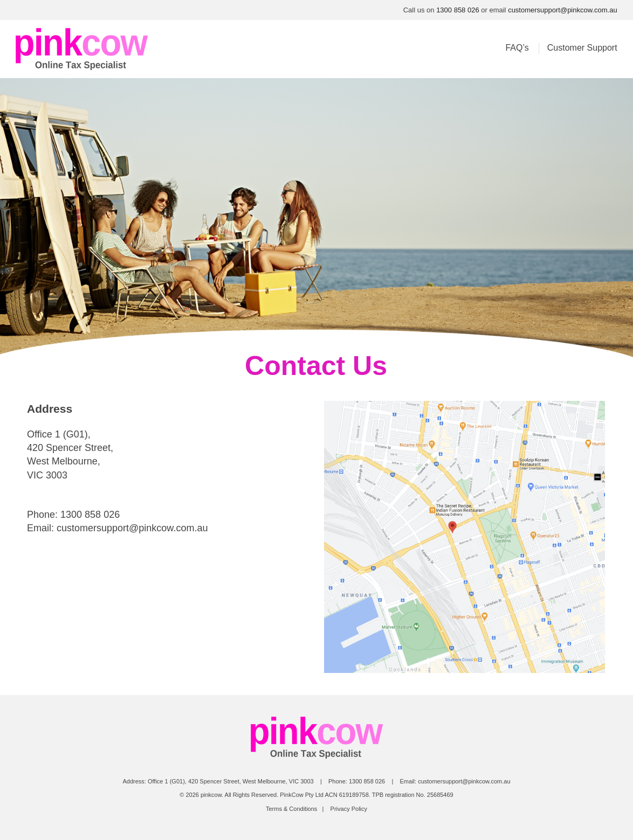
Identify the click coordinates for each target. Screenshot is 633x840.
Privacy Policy (349, 809)
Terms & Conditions (291, 809)
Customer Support (582, 48)
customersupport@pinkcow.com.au (563, 10)
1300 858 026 (458, 10)
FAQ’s (517, 48)
